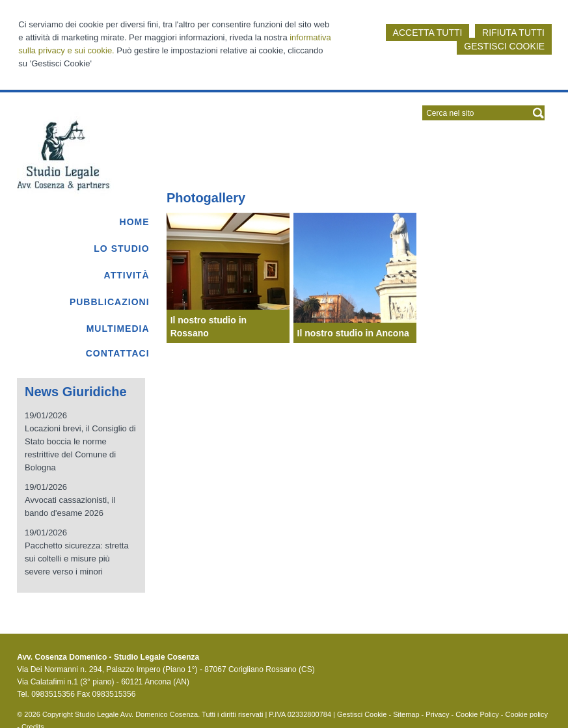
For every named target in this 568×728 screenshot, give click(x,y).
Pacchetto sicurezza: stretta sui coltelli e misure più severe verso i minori (77, 559)
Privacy (437, 714)
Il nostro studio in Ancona (353, 333)
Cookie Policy (477, 714)
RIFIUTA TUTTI (513, 33)
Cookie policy (527, 714)
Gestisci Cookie (362, 714)
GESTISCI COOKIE (504, 46)
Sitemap (406, 714)
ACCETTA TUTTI (428, 33)
